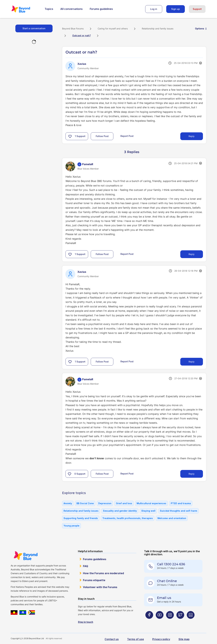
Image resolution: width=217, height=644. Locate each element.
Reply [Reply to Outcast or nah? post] (192, 136)
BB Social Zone (85, 503)
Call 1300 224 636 (171, 564)
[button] (70, 136)
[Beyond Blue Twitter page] (180, 621)
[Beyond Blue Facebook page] (149, 621)
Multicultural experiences (151, 503)
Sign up (176, 9)
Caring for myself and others (113, 29)
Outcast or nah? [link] (81, 35)
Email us (164, 598)
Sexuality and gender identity (120, 511)
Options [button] (200, 29)
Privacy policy (161, 639)
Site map (184, 639)
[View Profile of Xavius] (82, 64)
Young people (71, 526)
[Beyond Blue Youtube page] (160, 621)
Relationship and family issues (158, 29)
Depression (105, 503)
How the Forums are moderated (103, 573)
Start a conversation (34, 28)
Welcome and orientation (172, 518)
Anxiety (68, 503)
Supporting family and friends (81, 518)
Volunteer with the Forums (100, 587)
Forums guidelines (101, 9)
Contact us (112, 639)
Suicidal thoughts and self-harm (179, 511)
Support (197, 9)
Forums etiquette (94, 580)
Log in (154, 9)
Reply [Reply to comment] (192, 254)
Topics (49, 9)
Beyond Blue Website (26, 556)
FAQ (86, 566)
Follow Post (102, 136)
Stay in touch (86, 622)
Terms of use (136, 639)
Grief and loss (124, 503)
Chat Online (167, 581)
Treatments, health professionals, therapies (128, 518)
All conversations (71, 9)
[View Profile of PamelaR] (88, 164)
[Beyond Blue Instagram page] (170, 621)
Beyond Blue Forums (25, 9)
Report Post (127, 136)
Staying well (148, 511)
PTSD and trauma (181, 503)
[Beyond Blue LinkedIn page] (191, 621)
